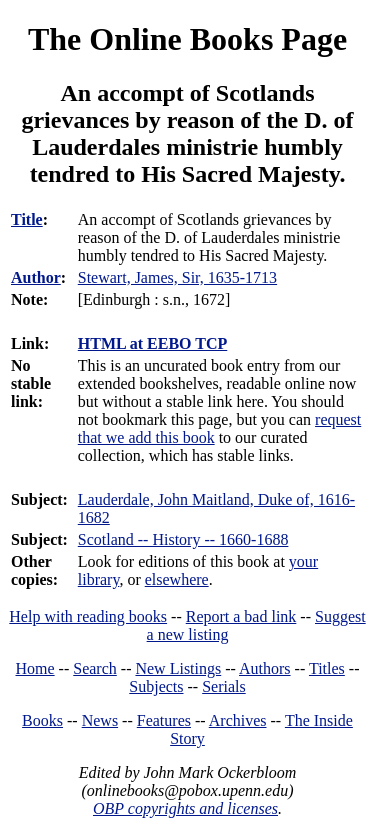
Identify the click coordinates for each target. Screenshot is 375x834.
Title (27, 219)
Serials (224, 686)
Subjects (156, 686)
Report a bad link (241, 616)
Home (35, 668)
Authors (265, 668)
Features (164, 720)
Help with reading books (88, 616)
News (100, 720)
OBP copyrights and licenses (185, 808)
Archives (238, 720)
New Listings (178, 668)
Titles (327, 668)
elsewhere (177, 579)
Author (36, 277)
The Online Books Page (187, 39)
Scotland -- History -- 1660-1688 (183, 539)
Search (95, 668)
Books (42, 720)
